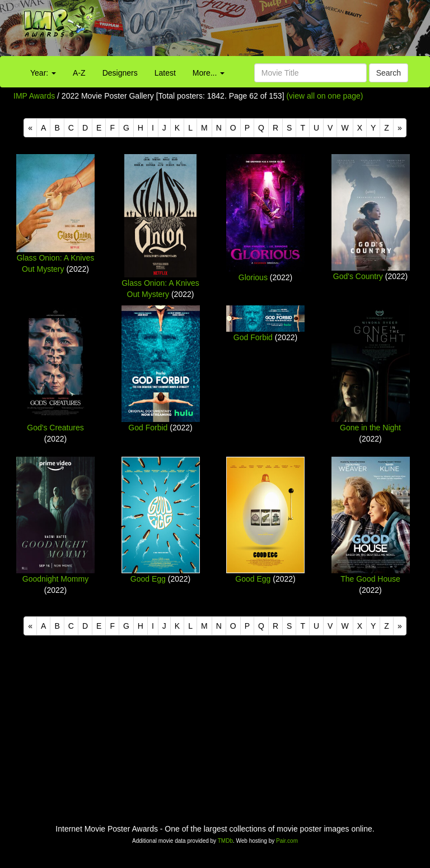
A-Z (79, 73)
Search (389, 73)
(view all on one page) (324, 96)
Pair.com (287, 841)
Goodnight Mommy (55, 579)
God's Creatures (55, 428)
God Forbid (148, 428)
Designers (120, 73)
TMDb (225, 841)
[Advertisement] (269, 31)
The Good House (370, 579)
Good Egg (148, 579)
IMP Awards (34, 96)
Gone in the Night (370, 428)
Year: (43, 73)
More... (209, 73)
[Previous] (30, 128)
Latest (165, 73)
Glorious (253, 277)
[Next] (400, 128)
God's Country (358, 276)
